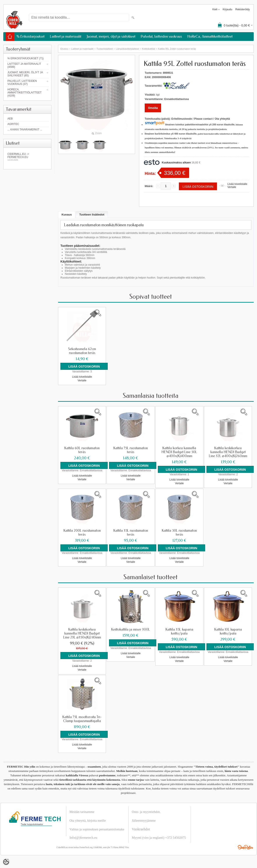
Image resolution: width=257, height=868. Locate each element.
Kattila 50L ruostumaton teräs (179, 532)
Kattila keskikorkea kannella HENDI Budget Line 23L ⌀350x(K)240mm (82, 633)
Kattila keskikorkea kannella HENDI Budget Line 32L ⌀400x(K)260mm (228, 452)
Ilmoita (153, 108)
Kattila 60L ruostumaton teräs (82, 450)
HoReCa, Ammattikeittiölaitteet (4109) (25, 93)
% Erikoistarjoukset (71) (26, 58)
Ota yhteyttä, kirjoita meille (88, 820)
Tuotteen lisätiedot (92, 215)
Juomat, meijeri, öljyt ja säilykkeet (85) (25, 74)
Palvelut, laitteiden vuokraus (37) (22, 82)
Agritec (13, 124)
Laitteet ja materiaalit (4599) (24, 65)
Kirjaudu (227, 9)
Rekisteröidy (243, 9)
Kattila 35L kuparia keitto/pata (179, 631)
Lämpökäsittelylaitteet (127, 49)
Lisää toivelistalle (237, 184)
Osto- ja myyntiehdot (146, 811)
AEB (10, 119)
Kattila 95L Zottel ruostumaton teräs (177, 49)
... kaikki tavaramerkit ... (25, 130)
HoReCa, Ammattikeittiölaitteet (210, 36)
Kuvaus (67, 215)
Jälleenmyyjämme (144, 820)
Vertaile (232, 187)
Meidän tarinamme (82, 811)
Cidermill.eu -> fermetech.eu (27, 157)
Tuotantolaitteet (105, 49)
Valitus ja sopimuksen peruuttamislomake (97, 829)
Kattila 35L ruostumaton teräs (131, 532)
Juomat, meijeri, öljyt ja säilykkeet (111, 36)
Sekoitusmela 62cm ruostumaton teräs (82, 351)
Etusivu (64, 49)
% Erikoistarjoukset (30, 36)
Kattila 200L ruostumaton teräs (82, 532)
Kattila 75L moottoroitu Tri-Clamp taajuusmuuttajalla (82, 719)
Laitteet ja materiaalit (66, 36)
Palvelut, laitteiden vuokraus (161, 36)
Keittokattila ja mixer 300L (131, 629)
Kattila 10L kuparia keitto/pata (228, 631)
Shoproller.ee (245, 847)
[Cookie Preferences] (6, 862)
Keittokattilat (148, 49)
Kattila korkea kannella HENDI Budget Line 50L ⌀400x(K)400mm (179, 452)
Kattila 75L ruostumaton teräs (131, 450)
